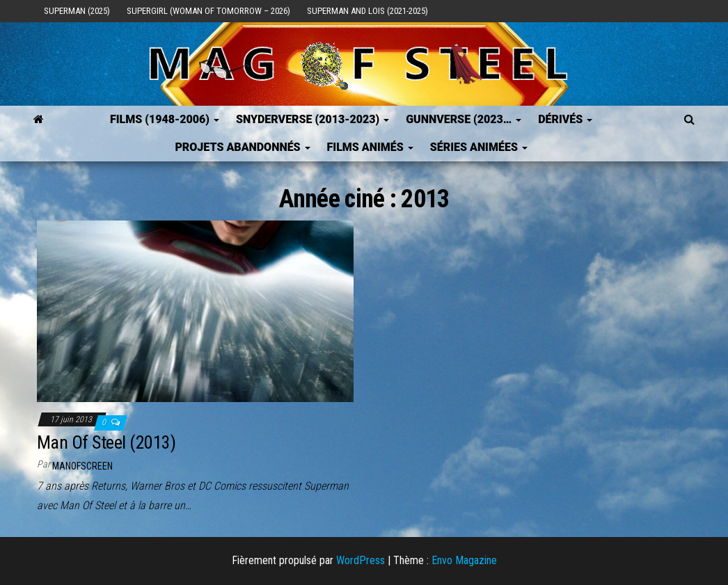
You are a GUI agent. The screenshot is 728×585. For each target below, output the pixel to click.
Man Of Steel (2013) (106, 442)
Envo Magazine (464, 560)
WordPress (361, 560)
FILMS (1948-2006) (165, 119)
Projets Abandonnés (242, 147)
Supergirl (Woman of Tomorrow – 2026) (208, 11)
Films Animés (370, 147)
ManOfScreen (82, 466)
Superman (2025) (77, 11)
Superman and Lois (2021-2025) (367, 11)
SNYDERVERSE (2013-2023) (312, 119)
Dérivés (565, 119)
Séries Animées (479, 147)
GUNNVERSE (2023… (464, 119)
